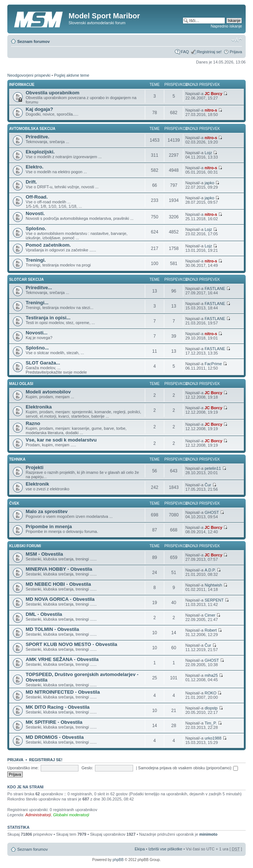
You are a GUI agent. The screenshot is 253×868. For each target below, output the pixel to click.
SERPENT (214, 600)
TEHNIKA (17, 459)
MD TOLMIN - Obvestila (52, 629)
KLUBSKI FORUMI (25, 546)
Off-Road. (37, 197)
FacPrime (213, 364)
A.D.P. (210, 570)
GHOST (212, 512)
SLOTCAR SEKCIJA (26, 279)
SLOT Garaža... (43, 363)
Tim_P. (211, 723)
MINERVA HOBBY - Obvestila (59, 569)
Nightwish (213, 585)
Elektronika (39, 407)
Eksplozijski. (40, 152)
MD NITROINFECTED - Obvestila (63, 692)
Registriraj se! (209, 52)
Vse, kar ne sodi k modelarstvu (61, 440)
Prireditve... (39, 288)
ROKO (210, 693)
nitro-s (211, 110)
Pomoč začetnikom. (48, 245)
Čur (208, 485)
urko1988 (213, 738)
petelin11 (213, 468)
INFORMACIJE (22, 85)
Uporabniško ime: (23, 768)
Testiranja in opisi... (48, 318)
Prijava (236, 52)
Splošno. (36, 228)
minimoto (208, 834)
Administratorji (38, 815)
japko (209, 183)
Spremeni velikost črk (237, 40)
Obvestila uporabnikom (53, 93)
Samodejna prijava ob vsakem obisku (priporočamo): (188, 768)
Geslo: (87, 768)
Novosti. (35, 213)
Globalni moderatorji (71, 815)
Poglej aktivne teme (71, 75)
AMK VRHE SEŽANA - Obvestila (62, 659)
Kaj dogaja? (39, 109)
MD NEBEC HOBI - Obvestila (58, 584)
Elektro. (34, 167)
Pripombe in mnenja (49, 526)
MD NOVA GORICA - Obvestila (60, 599)
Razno (33, 423)
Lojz (208, 153)
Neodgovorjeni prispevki (29, 75)
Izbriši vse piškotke (166, 849)
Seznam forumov (34, 41)
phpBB (118, 860)
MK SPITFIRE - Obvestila (54, 722)
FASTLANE (215, 288)
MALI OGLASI (21, 384)
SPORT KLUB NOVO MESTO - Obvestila (71, 644)
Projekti (34, 467)
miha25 (211, 675)
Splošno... (37, 348)
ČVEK (14, 503)
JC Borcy (213, 94)
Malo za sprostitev (47, 511)
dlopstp (211, 708)
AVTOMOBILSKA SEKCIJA (32, 129)
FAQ (185, 52)
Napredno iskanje (226, 26)
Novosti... (36, 333)
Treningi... (37, 303)
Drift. (31, 182)
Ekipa (140, 849)
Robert (211, 630)
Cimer (210, 615)
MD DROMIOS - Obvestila (55, 737)
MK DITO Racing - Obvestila (58, 707)
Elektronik (37, 484)
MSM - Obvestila (44, 554)
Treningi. (36, 260)
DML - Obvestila (44, 614)
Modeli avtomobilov (48, 392)
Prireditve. (38, 137)
